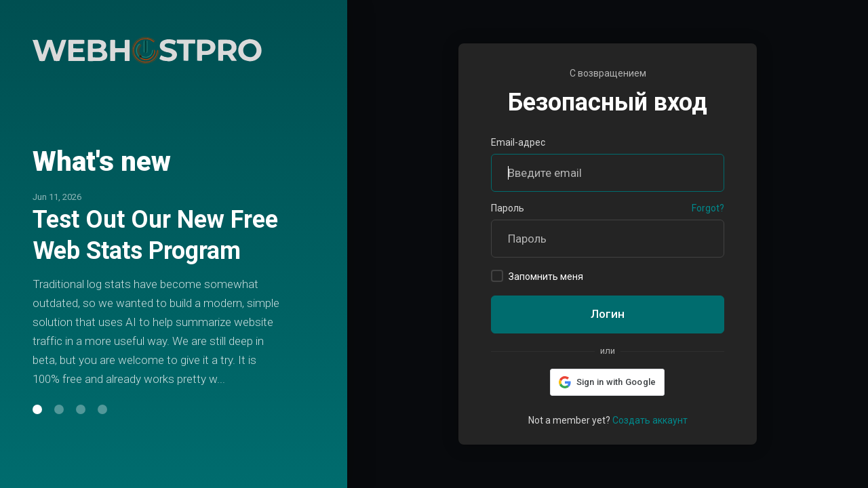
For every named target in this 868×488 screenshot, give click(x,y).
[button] (37, 425)
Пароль (508, 208)
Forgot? (708, 208)
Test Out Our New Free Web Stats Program (155, 220)
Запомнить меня (537, 276)
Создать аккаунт (650, 420)
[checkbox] (497, 276)
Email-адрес (518, 142)
